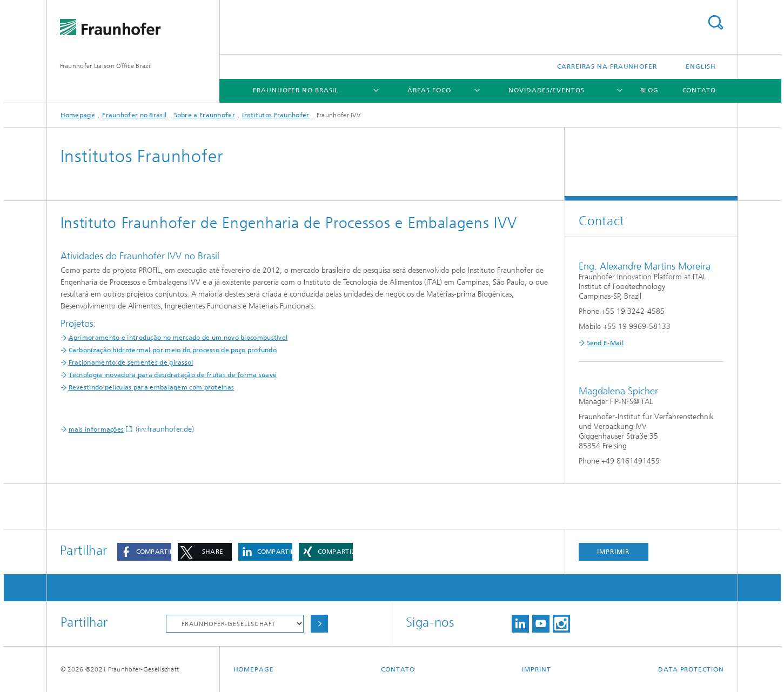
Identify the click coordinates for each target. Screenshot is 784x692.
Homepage (78, 115)
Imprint (536, 669)
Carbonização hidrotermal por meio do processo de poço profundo (173, 350)
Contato (699, 90)
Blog (650, 90)
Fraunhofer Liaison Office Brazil (106, 66)
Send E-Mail (605, 343)
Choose (319, 624)
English (701, 66)
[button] (144, 552)
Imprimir (613, 552)
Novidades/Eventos (546, 90)
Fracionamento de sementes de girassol (131, 362)
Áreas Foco (429, 90)
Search (715, 22)
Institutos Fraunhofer (276, 115)
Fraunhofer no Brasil (296, 90)
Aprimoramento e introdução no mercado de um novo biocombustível (178, 338)
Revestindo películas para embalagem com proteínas (152, 387)
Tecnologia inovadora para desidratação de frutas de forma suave (173, 375)
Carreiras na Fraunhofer (607, 66)
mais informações (96, 429)
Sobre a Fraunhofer (205, 115)
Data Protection (691, 669)
